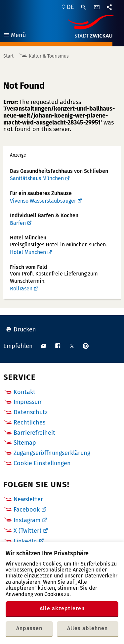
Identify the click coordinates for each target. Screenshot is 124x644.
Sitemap (25, 443)
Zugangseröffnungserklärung (52, 453)
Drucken (21, 329)
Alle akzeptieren (62, 608)
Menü (14, 36)
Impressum (28, 402)
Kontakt (24, 392)
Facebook (27, 510)
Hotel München (28, 252)
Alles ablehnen (87, 628)
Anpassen (29, 628)
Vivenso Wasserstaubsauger (43, 201)
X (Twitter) (27, 531)
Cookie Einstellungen (42, 463)
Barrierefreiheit (34, 433)
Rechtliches (29, 422)
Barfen (18, 223)
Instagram (27, 520)
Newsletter (28, 499)
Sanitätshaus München (37, 178)
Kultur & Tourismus (49, 56)
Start (8, 56)
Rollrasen (21, 289)
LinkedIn (25, 541)
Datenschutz (31, 412)
